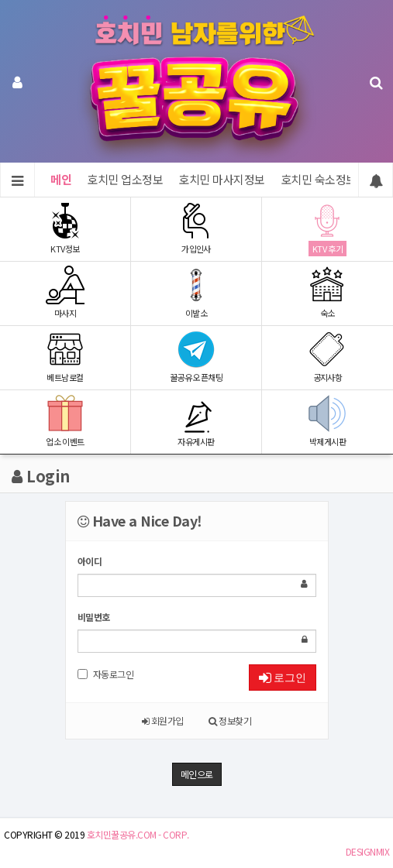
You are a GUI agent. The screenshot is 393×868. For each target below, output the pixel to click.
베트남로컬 (65, 357)
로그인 (283, 678)
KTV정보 (65, 228)
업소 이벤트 (65, 421)
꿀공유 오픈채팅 (196, 357)
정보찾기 (230, 720)
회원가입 (163, 720)
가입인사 (196, 228)
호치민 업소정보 (125, 179)
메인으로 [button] (197, 774)
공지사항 (327, 357)
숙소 (327, 292)
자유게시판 (196, 421)
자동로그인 (106, 674)
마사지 (65, 292)
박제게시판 (327, 421)
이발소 (196, 292)
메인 (61, 179)
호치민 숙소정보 (319, 179)
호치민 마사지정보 (222, 179)
